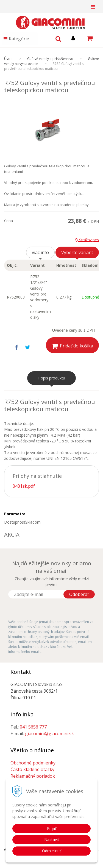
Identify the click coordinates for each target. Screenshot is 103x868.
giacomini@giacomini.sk (49, 734)
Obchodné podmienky (33, 763)
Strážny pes (87, 240)
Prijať (52, 828)
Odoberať (79, 594)
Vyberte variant (77, 252)
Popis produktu (52, 378)
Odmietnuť (51, 851)
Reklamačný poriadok (33, 776)
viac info (40, 252)
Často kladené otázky (32, 769)
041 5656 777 (33, 727)
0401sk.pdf (24, 486)
